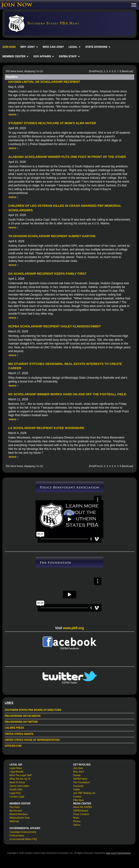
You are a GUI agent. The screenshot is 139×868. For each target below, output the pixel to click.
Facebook (78, 786)
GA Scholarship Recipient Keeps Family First (47, 274)
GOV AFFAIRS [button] (44, 56)
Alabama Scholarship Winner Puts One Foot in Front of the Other (67, 157)
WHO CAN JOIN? (53, 47)
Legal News (16, 768)
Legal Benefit (16, 772)
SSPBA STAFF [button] (69, 56)
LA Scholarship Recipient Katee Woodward (46, 428)
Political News (17, 836)
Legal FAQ (15, 793)
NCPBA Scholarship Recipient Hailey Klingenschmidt (55, 326)
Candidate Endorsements (23, 832)
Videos (77, 825)
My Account (16, 811)
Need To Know (17, 782)
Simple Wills (16, 790)
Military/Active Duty (20, 818)
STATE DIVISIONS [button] (98, 47)
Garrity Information (19, 786)
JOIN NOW (9, 47)
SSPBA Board (81, 811)
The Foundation (81, 782)
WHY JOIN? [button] (29, 47)
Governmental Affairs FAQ (23, 839)
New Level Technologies (118, 853)
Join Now (78, 768)
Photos (77, 821)
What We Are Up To (20, 779)
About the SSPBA (83, 807)
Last (130, 71)
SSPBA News (80, 779)
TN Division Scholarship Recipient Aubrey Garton (52, 236)
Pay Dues (15, 807)
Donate (77, 775)
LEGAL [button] (75, 47)
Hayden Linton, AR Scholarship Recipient (44, 82)
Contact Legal (17, 797)
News (76, 818)
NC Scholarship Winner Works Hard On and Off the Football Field (67, 394)
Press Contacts (81, 814)
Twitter (77, 790)
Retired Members (19, 814)
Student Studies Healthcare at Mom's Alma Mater (52, 123)
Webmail (14, 821)
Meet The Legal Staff (20, 775)
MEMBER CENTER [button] (15, 56)
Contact (77, 797)
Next (125, 71)
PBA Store (79, 800)
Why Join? (79, 772)
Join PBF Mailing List (84, 793)
